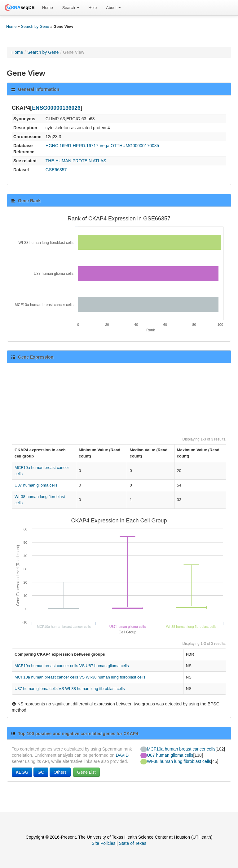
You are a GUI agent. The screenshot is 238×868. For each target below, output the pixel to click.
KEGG (22, 772)
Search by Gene (35, 27)
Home (48, 8)
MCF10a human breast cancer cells (181, 749)
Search (71, 8)
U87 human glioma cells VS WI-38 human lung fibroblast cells (70, 689)
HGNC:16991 (59, 146)
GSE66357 (56, 170)
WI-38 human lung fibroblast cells (179, 761)
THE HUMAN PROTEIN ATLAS (76, 161)
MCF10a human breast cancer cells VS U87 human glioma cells (72, 666)
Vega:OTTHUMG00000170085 (129, 146)
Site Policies (104, 843)
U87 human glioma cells (36, 485)
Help (93, 8)
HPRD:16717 (86, 146)
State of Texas (133, 843)
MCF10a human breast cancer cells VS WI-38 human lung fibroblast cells (80, 677)
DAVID (122, 755)
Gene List (86, 772)
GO (41, 772)
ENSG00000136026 (56, 108)
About (113, 8)
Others (60, 772)
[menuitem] (48, 8)
